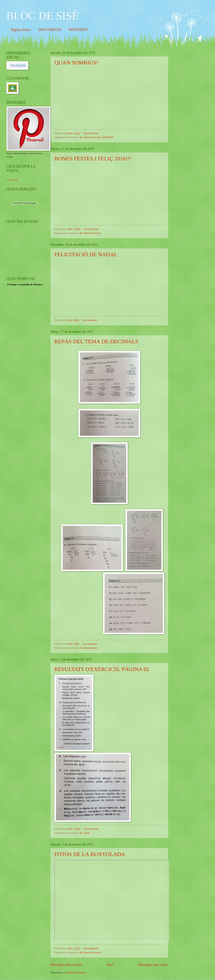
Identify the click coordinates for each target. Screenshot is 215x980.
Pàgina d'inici (21, 30)
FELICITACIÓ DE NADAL (86, 254)
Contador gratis (12, 180)
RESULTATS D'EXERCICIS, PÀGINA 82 (102, 669)
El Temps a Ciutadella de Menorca (25, 284)
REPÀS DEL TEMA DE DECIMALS (96, 341)
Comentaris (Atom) (76, 973)
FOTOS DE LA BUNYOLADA (90, 854)
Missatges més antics (153, 965)
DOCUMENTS (50, 30)
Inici (110, 965)
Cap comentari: (92, 133)
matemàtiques (91, 648)
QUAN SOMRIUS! (76, 62)
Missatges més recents (66, 965)
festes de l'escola (92, 137)
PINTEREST (78, 30)
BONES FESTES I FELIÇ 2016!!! (93, 158)
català (87, 833)
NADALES (108, 137)
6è (81, 137)
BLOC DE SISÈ (43, 16)
